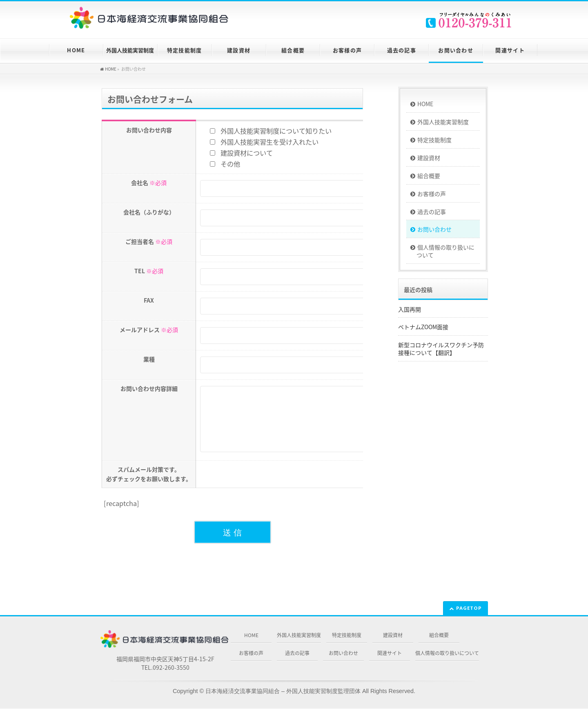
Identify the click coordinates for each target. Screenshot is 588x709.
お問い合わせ (434, 229)
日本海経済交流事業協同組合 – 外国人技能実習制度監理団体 (283, 691)
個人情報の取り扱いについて (445, 251)
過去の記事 (432, 212)
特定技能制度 (434, 140)
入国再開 (410, 309)
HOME (425, 104)
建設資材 (429, 158)
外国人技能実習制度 (443, 122)
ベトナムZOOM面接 (423, 327)
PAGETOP (469, 608)
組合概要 (429, 176)
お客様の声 (432, 194)
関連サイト (390, 653)
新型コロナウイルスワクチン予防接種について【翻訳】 (441, 349)
